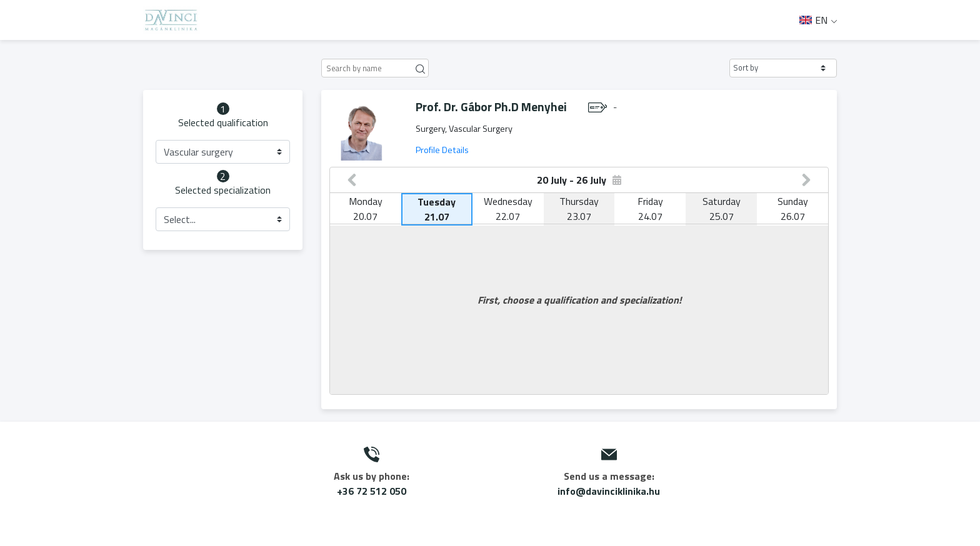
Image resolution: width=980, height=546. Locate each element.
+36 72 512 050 (372, 491)
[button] (783, 68)
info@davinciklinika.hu (609, 491)
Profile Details (442, 150)
